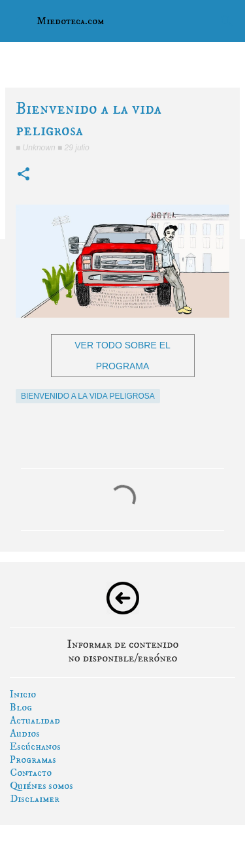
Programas (33, 759)
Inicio (23, 694)
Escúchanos (35, 746)
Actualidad (35, 720)
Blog (21, 707)
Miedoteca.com (70, 21)
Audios (25, 733)
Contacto (31, 773)
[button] (24, 175)
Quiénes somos (41, 786)
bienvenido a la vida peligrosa (88, 396)
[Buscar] (227, 21)
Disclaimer (35, 799)
